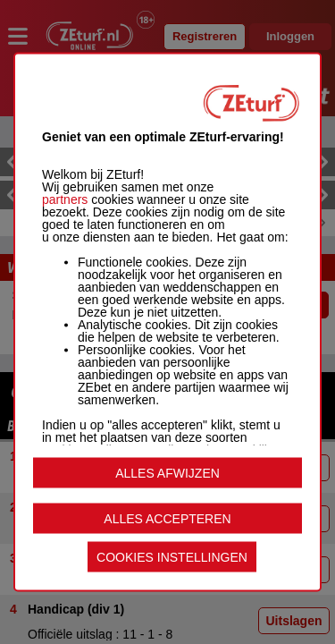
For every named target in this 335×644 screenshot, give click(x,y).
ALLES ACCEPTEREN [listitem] (167, 519)
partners (65, 199)
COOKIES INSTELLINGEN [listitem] (172, 557)
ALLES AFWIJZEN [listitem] (167, 473)
